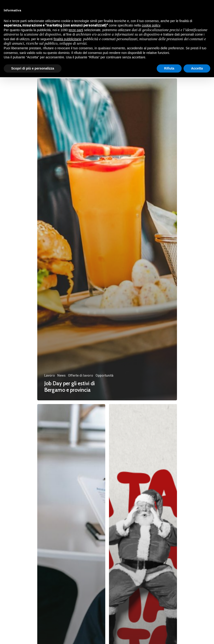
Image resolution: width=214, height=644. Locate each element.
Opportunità (104, 375)
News (61, 375)
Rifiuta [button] (169, 68)
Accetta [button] (197, 68)
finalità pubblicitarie (67, 39)
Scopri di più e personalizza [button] (33, 68)
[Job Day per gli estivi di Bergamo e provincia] (107, 239)
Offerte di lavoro (81, 375)
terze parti (76, 30)
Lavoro (50, 375)
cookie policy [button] (151, 25)
